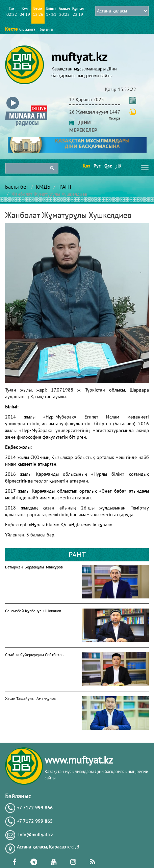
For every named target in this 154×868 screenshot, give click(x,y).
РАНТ (65, 187)
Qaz (108, 166)
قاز (118, 166)
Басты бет (17, 187)
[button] (26, 98)
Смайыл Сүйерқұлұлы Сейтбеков (34, 655)
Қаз (86, 166)
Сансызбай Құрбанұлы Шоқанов (33, 611)
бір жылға (27, 29)
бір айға (46, 29)
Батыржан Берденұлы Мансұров (34, 567)
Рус (97, 166)
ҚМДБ (43, 187)
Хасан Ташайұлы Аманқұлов (30, 698)
